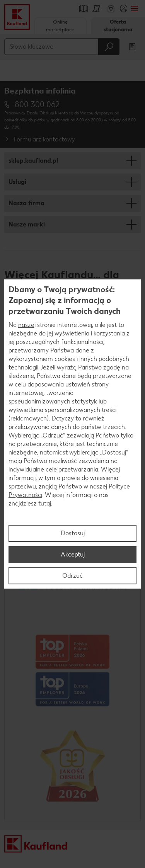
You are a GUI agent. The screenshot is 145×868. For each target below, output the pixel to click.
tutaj (45, 503)
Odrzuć (72, 576)
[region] (72, 434)
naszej (27, 325)
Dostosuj (73, 533)
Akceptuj (73, 554)
